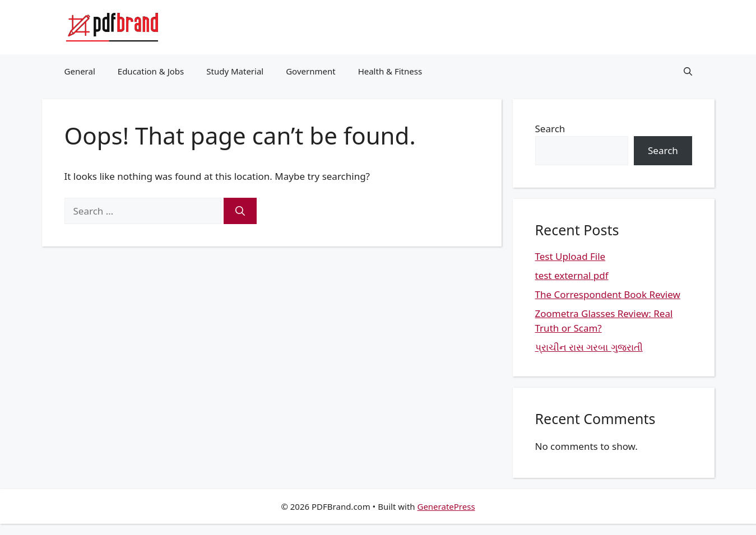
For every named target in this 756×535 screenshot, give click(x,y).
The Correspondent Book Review (608, 294)
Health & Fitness (390, 71)
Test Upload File (571, 256)
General (80, 71)
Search (550, 129)
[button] (688, 71)
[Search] (240, 211)
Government (310, 71)
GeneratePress (446, 506)
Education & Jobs (151, 71)
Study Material (235, 71)
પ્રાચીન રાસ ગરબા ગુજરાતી (589, 347)
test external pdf (572, 275)
